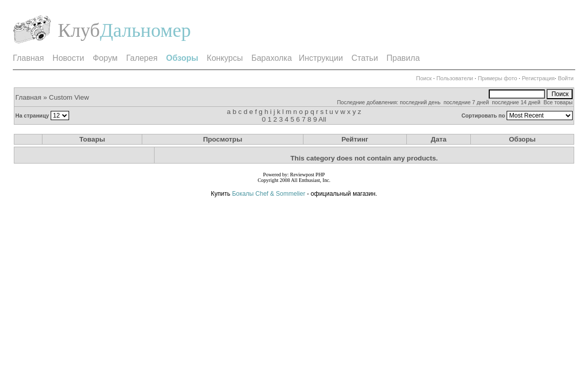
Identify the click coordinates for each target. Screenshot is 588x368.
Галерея (141, 58)
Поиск (424, 78)
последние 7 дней (466, 102)
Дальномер (145, 30)
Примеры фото (498, 78)
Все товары (558, 102)
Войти (566, 78)
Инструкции (321, 58)
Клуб (79, 30)
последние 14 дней (516, 102)
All (322, 119)
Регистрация (538, 78)
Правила (403, 58)
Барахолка (271, 58)
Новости (69, 58)
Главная (28, 58)
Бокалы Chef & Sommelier (269, 194)
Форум (105, 58)
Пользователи (455, 78)
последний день (420, 102)
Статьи (365, 58)
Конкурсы (225, 58)
